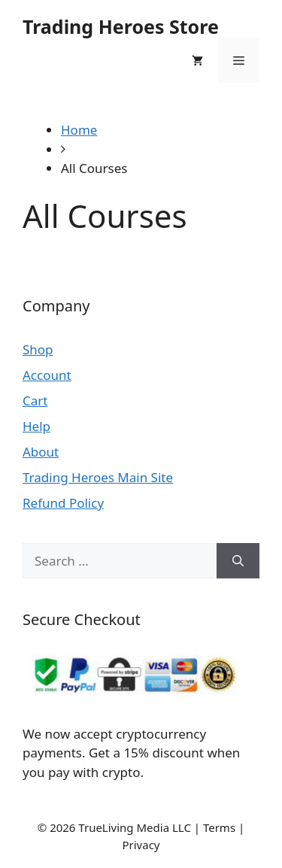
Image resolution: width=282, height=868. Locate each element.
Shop (38, 349)
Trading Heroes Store (121, 26)
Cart (35, 401)
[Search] (238, 561)
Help (36, 426)
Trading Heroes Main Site (98, 477)
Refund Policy (63, 503)
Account (47, 375)
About (41, 452)
